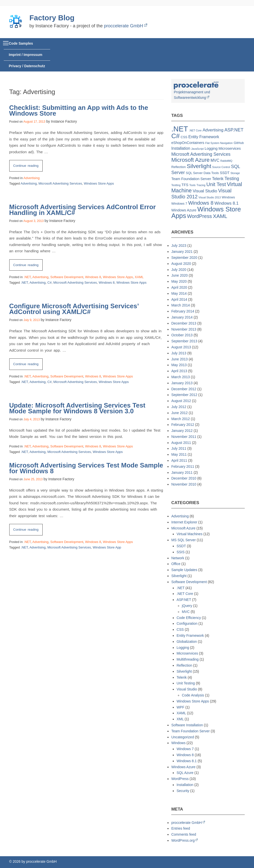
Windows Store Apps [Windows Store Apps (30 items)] (206, 212)
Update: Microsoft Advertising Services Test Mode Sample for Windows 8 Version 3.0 (77, 408)
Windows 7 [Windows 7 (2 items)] (179, 204)
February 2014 (183, 311)
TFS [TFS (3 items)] (185, 185)
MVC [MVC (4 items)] (215, 160)
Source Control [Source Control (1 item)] (221, 167)
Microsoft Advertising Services (60, 183)
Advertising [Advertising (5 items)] (213, 130)
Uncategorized (183, 737)
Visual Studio (187, 689)
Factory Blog (52, 18)
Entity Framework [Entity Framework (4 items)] (204, 137)
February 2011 (183, 466)
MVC (186, 612)
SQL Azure (185, 773)
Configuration (187, 623)
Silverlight (179, 576)
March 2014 (181, 305)
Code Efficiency (189, 618)
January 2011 (182, 472)
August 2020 (181, 264)
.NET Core (185, 594)
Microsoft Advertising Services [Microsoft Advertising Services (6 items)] (201, 154)
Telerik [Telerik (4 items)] (218, 179)
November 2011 (184, 437)
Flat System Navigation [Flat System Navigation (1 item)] (219, 143)
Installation (185, 785)
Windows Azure (183, 767)
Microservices (187, 653)
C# (50, 283)
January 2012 (182, 431)
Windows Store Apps (99, 183)
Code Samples (21, 43)
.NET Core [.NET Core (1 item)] (195, 130)
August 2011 (181, 443)
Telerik (182, 677)
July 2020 (179, 270)
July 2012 (179, 407)
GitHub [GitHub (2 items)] (239, 143)
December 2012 (184, 389)
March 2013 (181, 377)
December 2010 (184, 478)
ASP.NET (184, 600)
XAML (139, 277)
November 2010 (184, 484)
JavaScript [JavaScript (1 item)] (197, 149)
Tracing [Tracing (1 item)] (201, 185)
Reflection (184, 665)
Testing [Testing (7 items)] (232, 178)
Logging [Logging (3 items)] (211, 148)
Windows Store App (107, 547)
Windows (178, 743)
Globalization (187, 642)
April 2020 (179, 287)
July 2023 (179, 246)
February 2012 (183, 425)
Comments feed (184, 834)
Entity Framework (190, 636)
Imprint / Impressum (26, 55)
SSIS (181, 552)
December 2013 (184, 323)
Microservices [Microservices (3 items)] (230, 148)
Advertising (32, 178)
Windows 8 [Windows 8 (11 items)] (201, 203)
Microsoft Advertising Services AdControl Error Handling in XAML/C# (83, 210)
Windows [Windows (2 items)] (228, 197)
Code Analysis (193, 695)
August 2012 (181, 401)
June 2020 (179, 275)
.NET (27, 277)
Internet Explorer (184, 522)
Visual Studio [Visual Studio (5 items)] (205, 191)
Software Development (67, 277)
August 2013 (181, 347)
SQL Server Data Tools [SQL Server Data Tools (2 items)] (202, 173)
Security (183, 791)
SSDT (181, 546)
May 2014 (179, 293)
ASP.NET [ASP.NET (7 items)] (234, 130)
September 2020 (184, 258)
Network (178, 558)
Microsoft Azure (183, 528)
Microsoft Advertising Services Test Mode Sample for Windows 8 (86, 468)
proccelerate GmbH (123, 26)
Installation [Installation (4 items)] (181, 148)
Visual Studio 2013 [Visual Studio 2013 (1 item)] (210, 197)
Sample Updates (184, 570)
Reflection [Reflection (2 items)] (179, 167)
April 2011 (179, 460)
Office (176, 564)
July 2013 (179, 353)
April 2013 (179, 371)
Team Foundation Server (190, 731)
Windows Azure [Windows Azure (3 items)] (184, 210)
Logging (183, 648)
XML (180, 719)
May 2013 (179, 365)
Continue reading (28, 167)
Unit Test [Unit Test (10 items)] (216, 184)
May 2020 (179, 281)
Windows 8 (93, 277)
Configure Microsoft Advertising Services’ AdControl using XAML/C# (74, 309)
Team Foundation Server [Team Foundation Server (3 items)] (191, 179)
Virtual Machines (189, 534)
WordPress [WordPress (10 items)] (199, 216)
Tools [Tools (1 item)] (192, 185)
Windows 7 (185, 749)
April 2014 (179, 299)
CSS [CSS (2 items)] (184, 137)
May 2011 (179, 454)
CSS (180, 629)
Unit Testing (186, 683)
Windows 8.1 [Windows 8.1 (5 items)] (226, 203)
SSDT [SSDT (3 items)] (225, 173)
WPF (180, 707)
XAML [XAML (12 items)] (220, 216)
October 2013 (182, 335)
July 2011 (179, 448)
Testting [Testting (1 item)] (176, 185)
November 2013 (184, 329)
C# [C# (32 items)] (176, 136)
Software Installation (187, 725)
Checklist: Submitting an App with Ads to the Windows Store (79, 110)
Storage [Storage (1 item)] (235, 173)
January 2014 (182, 317)
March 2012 (181, 419)
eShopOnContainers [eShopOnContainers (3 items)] (188, 143)
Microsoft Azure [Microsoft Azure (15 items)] (190, 160)
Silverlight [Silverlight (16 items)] (199, 166)
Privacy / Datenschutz (27, 66)
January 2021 (182, 252)
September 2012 (184, 395)
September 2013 (184, 341)
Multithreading (188, 659)
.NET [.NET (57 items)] (180, 129)
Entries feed (181, 828)
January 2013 (182, 383)
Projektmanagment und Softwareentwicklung (196, 92)
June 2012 (179, 413)
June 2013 (179, 359)
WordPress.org (183, 840)
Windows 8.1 (187, 761)
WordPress (180, 779)
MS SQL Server (184, 540)
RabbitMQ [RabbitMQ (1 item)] (226, 161)
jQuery (187, 606)
